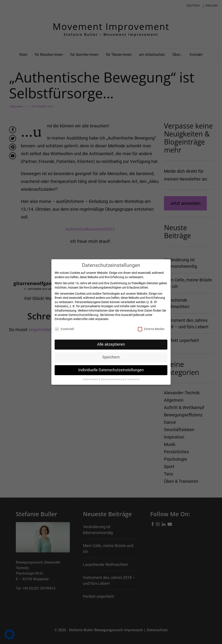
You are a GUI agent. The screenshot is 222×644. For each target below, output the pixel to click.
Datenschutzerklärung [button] (113, 379)
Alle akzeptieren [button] (111, 344)
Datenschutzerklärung (83, 315)
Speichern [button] (111, 357)
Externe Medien (151, 329)
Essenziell (64, 329)
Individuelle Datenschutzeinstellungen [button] (111, 370)
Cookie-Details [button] (91, 379)
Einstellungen (64, 319)
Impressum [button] (133, 379)
